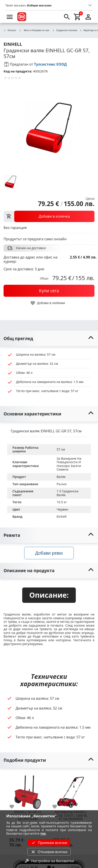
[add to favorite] (14, 807)
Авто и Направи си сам (34, 30)
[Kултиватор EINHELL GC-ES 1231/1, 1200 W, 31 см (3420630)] (71, 791)
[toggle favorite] (48, 303)
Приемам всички (49, 843)
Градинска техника (65, 30)
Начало (10, 30)
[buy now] (49, 291)
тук (43, 833)
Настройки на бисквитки (49, 861)
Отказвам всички (49, 852)
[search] (67, 17)
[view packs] (49, 216)
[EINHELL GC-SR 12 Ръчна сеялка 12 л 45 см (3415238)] (28, 791)
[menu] (10, 17)
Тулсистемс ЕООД (50, 64)
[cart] (78, 17)
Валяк (61, 477)
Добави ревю (49, 553)
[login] (88, 17)
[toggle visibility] (49, 339)
